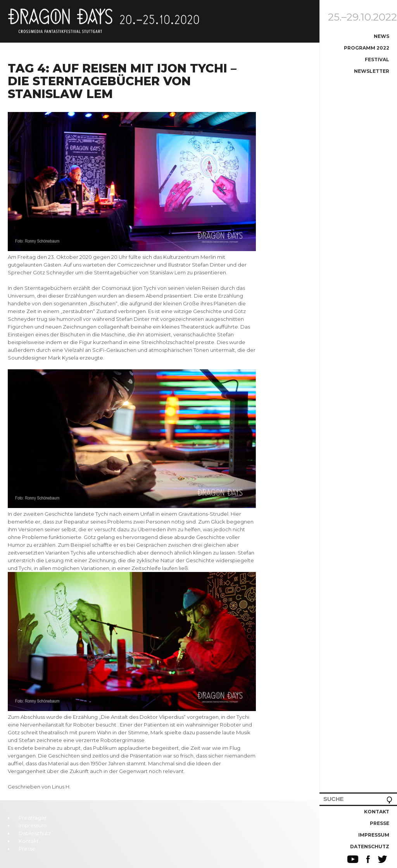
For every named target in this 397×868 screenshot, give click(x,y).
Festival (377, 59)
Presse (380, 823)
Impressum (374, 835)
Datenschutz (370, 846)
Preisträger (33, 818)
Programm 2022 (367, 48)
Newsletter (372, 71)
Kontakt (377, 812)
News (381, 36)
